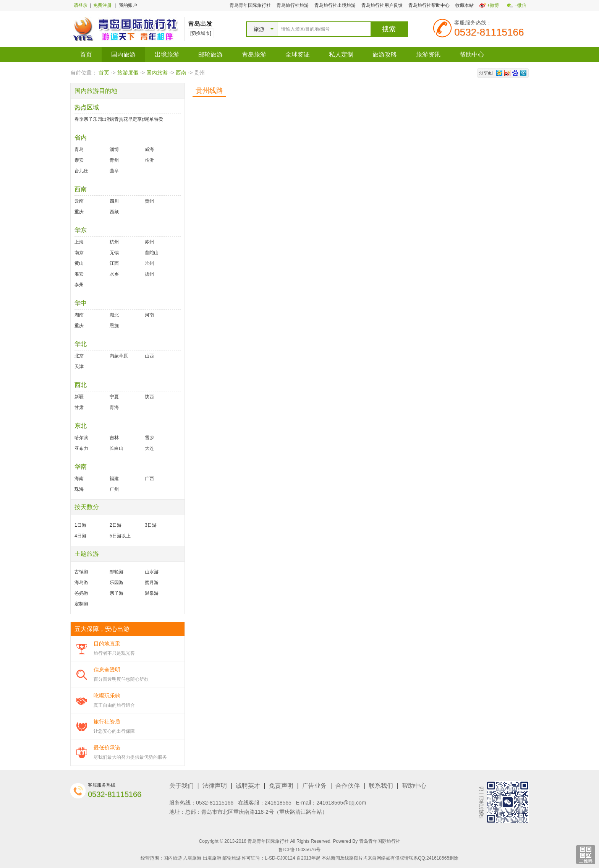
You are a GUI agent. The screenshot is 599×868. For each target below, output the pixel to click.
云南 (79, 201)
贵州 (149, 201)
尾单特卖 (154, 119)
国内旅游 (123, 54)
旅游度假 (128, 73)
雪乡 (149, 438)
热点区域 (87, 107)
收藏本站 (465, 5)
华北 (81, 344)
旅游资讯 (428, 54)
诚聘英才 (248, 786)
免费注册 (102, 5)
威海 (149, 149)
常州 (149, 263)
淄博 (114, 149)
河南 (149, 315)
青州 (114, 160)
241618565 (278, 803)
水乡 (114, 274)
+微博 (493, 5)
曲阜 (114, 171)
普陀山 (152, 253)
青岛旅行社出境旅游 (335, 5)
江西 (114, 263)
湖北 (114, 315)
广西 (149, 479)
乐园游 (117, 582)
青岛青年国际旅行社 (250, 5)
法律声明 (215, 786)
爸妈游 (81, 593)
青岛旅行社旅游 (293, 5)
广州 (114, 489)
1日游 (80, 525)
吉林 (114, 438)
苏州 (149, 242)
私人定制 (341, 54)
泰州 (79, 285)
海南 (79, 479)
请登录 (81, 5)
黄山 (79, 263)
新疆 (79, 397)
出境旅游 (167, 54)
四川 (114, 201)
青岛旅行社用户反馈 (382, 5)
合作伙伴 (348, 786)
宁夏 (114, 397)
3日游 (151, 525)
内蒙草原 (119, 356)
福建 (114, 479)
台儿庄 (81, 171)
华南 (81, 466)
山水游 (152, 572)
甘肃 (79, 407)
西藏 (114, 212)
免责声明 (281, 786)
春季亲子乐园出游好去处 (92, 119)
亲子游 (117, 593)
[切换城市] (201, 33)
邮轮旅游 (210, 54)
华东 (81, 230)
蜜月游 (152, 582)
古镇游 (81, 572)
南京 (79, 253)
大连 (149, 448)
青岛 (79, 149)
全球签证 (298, 54)
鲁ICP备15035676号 (299, 850)
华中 (81, 303)
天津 (79, 367)
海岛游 (81, 582)
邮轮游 (117, 572)
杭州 (114, 242)
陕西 (149, 397)
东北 (81, 426)
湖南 (79, 315)
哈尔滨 (81, 438)
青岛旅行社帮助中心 (429, 5)
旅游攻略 (385, 54)
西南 (181, 73)
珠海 (79, 489)
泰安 (79, 160)
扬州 (149, 274)
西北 (81, 385)
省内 (81, 137)
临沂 (149, 160)
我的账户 (128, 5)
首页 (86, 54)
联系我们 (381, 786)
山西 (149, 356)
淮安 (79, 274)
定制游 (81, 604)
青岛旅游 (254, 54)
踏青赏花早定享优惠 (127, 119)
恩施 (114, 326)
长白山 (117, 448)
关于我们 (181, 786)
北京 (79, 356)
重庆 (79, 212)
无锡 (114, 253)
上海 (79, 242)
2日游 (116, 525)
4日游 (80, 536)
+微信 (520, 5)
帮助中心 (472, 54)
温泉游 (152, 593)
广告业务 (314, 786)
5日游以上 (120, 536)
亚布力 (81, 448)
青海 (114, 407)
